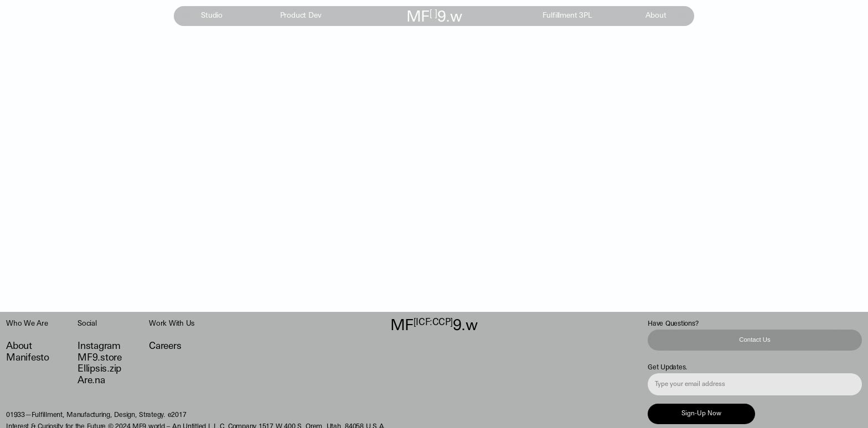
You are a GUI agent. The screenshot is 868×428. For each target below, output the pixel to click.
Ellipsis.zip (99, 369)
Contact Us (755, 340)
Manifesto (28, 358)
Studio (212, 16)
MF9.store (100, 358)
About (656, 16)
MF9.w (434, 18)
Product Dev (301, 16)
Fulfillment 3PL (567, 16)
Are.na (91, 381)
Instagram (99, 346)
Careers (165, 346)
